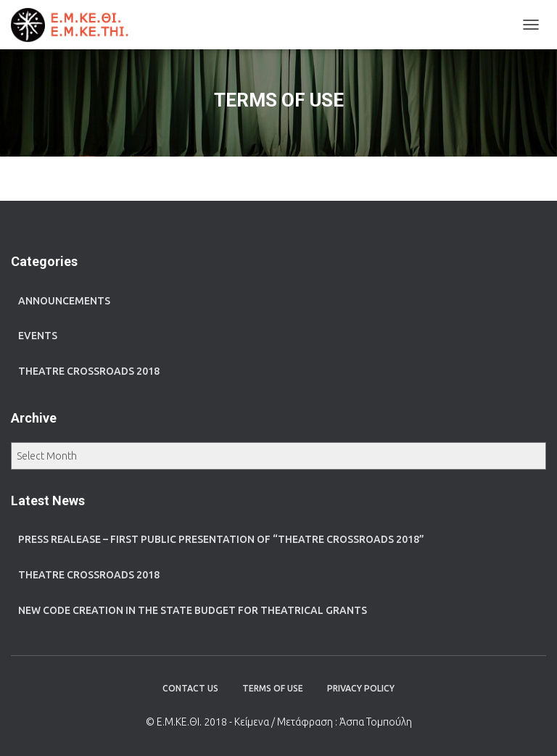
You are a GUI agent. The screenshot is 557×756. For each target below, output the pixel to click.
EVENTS (38, 336)
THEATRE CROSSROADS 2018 (89, 371)
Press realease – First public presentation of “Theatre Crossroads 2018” (221, 539)
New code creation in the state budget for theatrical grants (193, 610)
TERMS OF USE (273, 688)
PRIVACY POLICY (361, 688)
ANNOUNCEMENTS (64, 301)
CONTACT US (190, 688)
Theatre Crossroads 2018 (89, 575)
